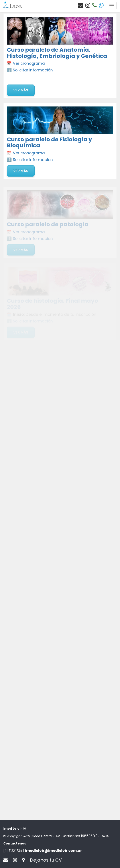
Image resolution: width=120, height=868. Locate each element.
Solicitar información (33, 70)
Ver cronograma (29, 63)
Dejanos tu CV (46, 860)
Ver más (21, 90)
